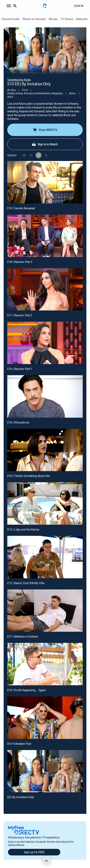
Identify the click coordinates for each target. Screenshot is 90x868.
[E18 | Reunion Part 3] (45, 236)
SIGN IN (79, 6)
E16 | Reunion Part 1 (20, 369)
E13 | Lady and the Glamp (23, 529)
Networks (82, 19)
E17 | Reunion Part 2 (20, 315)
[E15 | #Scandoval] (45, 396)
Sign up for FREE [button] (34, 852)
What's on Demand (34, 19)
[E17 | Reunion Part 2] (45, 289)
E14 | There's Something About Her (29, 476)
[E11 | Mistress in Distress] (45, 611)
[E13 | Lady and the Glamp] (45, 503)
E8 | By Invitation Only (21, 797)
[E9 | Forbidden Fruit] (45, 718)
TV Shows (67, 19)
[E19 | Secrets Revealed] (45, 182)
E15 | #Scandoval (18, 422)
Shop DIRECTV (45, 130)
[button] (9, 6)
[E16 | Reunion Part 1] (45, 343)
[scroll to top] (46, 861)
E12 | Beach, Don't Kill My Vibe (26, 583)
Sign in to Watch (45, 144)
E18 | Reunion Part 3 (20, 262)
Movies (53, 19)
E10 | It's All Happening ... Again (27, 690)
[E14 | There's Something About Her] (45, 450)
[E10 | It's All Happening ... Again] (45, 664)
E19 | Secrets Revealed (21, 208)
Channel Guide (10, 19)
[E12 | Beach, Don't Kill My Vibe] (45, 557)
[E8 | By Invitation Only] (45, 771)
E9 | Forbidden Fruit (19, 744)
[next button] (46, 155)
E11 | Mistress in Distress (23, 636)
